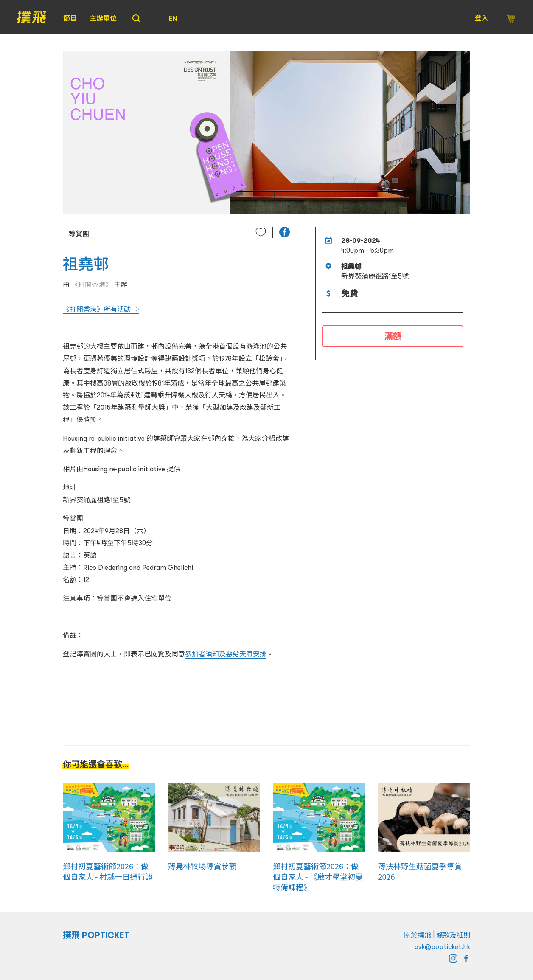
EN (173, 18)
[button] (285, 232)
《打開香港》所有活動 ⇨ (101, 309)
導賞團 (79, 234)
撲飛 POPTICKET (96, 935)
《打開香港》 (92, 284)
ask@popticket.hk (442, 946)
